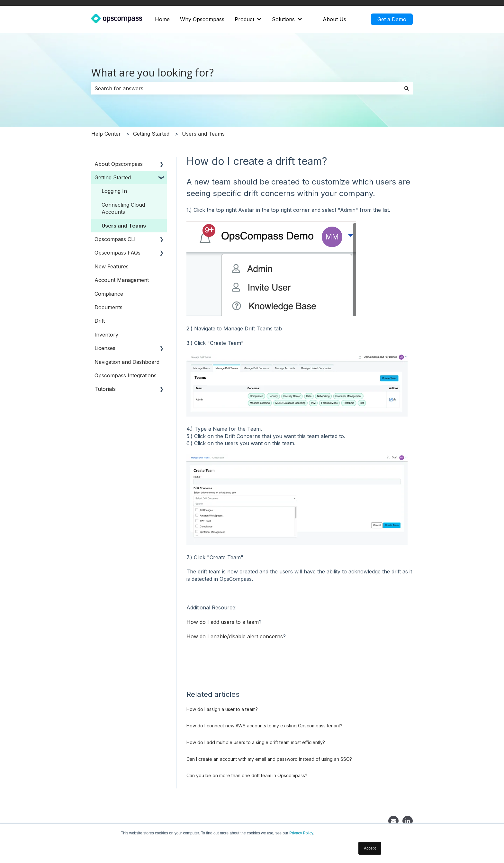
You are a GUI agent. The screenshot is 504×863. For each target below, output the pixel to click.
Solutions (283, 19)
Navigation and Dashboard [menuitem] (127, 362)
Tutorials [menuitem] (105, 389)
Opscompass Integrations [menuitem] (126, 375)
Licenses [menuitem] (105, 348)
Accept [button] (370, 848)
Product (244, 19)
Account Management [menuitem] (122, 280)
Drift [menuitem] (100, 321)
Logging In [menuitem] (114, 191)
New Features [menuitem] (112, 266)
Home (162, 19)
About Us (334, 19)
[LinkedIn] (408, 821)
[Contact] (393, 821)
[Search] (407, 88)
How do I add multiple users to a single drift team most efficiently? (256, 742)
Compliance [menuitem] (109, 294)
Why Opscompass (202, 19)
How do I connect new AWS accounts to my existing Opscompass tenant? (264, 726)
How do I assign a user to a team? (222, 709)
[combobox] (246, 88)
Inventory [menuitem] (106, 335)
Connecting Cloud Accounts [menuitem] (123, 208)
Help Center (106, 134)
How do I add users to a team (223, 622)
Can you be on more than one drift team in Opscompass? (247, 775)
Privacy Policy (301, 833)
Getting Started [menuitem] (113, 177)
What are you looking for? (153, 72)
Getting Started (151, 134)
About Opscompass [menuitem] (119, 164)
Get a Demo (392, 19)
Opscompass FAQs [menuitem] (117, 253)
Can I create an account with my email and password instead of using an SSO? (269, 759)
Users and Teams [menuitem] (124, 226)
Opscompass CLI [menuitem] (115, 239)
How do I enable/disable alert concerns (235, 636)
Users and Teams (203, 134)
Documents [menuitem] (108, 307)
